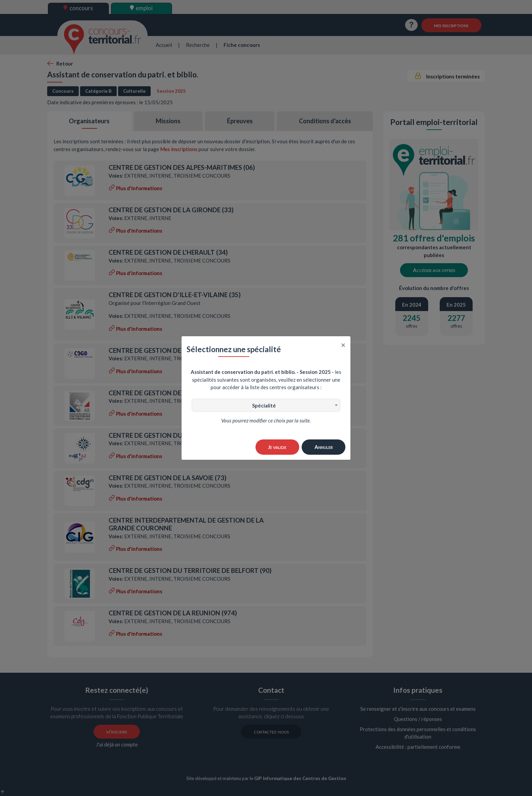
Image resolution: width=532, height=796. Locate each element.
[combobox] (266, 405)
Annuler (324, 447)
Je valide (277, 447)
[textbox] (266, 405)
